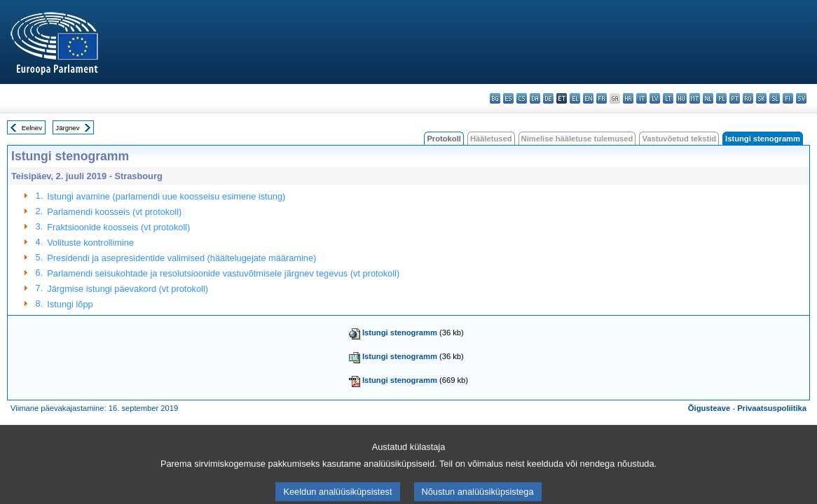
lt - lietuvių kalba (668, 98)
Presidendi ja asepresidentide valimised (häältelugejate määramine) (181, 258)
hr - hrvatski (628, 98)
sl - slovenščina (775, 98)
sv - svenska (801, 98)
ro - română (748, 98)
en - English (588, 98)
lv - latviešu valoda (655, 98)
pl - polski (721, 98)
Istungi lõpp (70, 304)
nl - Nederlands (708, 98)
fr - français (602, 98)
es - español (508, 98)
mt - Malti (695, 98)
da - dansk (535, 98)
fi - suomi (788, 98)
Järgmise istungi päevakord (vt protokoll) (128, 289)
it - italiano (641, 98)
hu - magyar (681, 98)
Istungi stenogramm (400, 332)
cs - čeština (522, 98)
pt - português (735, 98)
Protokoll (444, 139)
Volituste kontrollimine (90, 243)
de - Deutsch (548, 98)
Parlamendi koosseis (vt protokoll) (114, 212)
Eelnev (32, 128)
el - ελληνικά (575, 98)
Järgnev (67, 128)
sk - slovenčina (761, 98)
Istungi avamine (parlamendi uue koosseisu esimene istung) (166, 196)
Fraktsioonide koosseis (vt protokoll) (118, 227)
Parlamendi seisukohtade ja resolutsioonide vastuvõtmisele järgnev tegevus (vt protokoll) (223, 273)
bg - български (495, 98)
